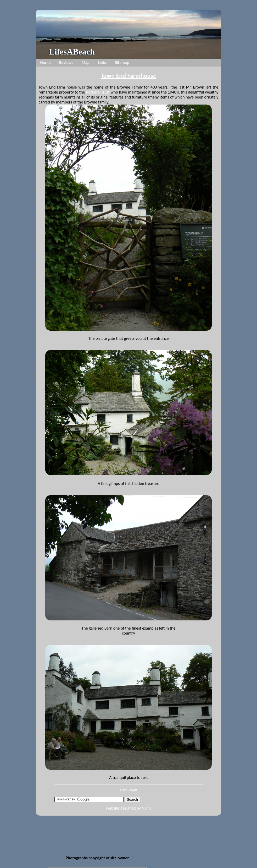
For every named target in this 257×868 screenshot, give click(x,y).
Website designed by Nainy (128, 808)
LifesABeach (72, 52)
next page (128, 789)
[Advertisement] (97, 815)
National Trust (98, 92)
